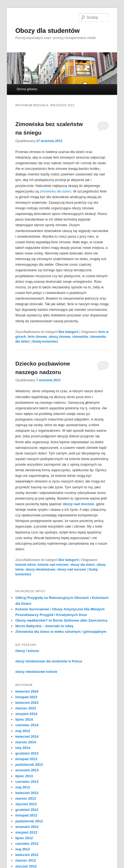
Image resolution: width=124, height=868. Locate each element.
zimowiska (80, 337)
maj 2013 (23, 787)
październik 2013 (29, 765)
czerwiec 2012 (27, 844)
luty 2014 (23, 748)
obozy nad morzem (78, 504)
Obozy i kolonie (27, 651)
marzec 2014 (25, 742)
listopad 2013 (26, 759)
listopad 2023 (26, 697)
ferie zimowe (37, 337)
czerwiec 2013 (27, 782)
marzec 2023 (25, 708)
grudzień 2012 (27, 810)
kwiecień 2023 (27, 703)
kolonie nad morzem (53, 565)
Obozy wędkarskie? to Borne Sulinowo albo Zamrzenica (61, 620)
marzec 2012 (25, 860)
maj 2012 (23, 849)
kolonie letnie (25, 565)
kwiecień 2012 (27, 855)
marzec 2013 (25, 798)
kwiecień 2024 (27, 691)
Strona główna (27, 89)
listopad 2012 (26, 815)
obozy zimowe (60, 337)
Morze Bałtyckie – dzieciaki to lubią (44, 626)
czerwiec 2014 (27, 725)
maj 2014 (23, 731)
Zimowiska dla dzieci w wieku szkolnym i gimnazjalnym (61, 632)
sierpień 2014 (26, 714)
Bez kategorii (68, 332)
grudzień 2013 (27, 753)
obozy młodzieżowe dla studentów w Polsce (49, 661)
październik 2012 (29, 821)
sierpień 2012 (26, 832)
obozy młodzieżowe (40, 569)
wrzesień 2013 (27, 770)
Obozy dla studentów (47, 31)
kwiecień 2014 (27, 737)
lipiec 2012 (24, 838)
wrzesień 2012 (27, 827)
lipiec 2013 (24, 776)
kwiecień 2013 (27, 793)
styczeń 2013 (26, 804)
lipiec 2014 (24, 719)
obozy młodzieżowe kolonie (36, 672)
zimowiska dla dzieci (55, 191)
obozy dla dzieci (82, 565)
